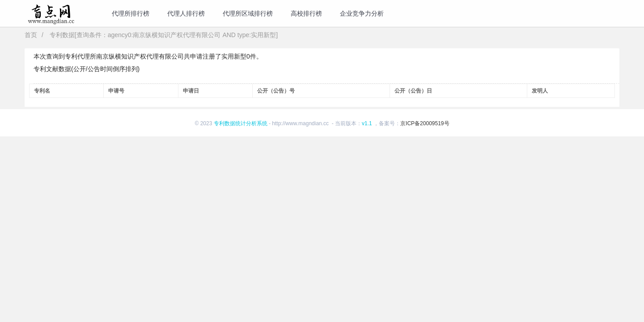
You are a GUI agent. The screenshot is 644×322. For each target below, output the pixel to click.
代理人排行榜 (186, 13)
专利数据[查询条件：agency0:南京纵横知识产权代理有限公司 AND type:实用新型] (164, 35)
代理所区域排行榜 (248, 13)
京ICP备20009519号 (425, 123)
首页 (31, 35)
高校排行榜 (306, 13)
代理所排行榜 (131, 13)
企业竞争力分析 (362, 13)
